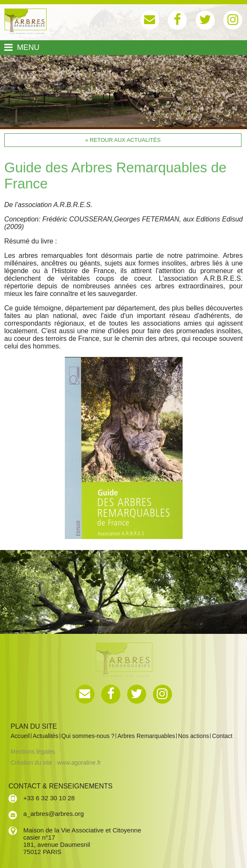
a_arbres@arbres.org (54, 814)
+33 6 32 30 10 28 (49, 798)
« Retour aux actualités (123, 140)
